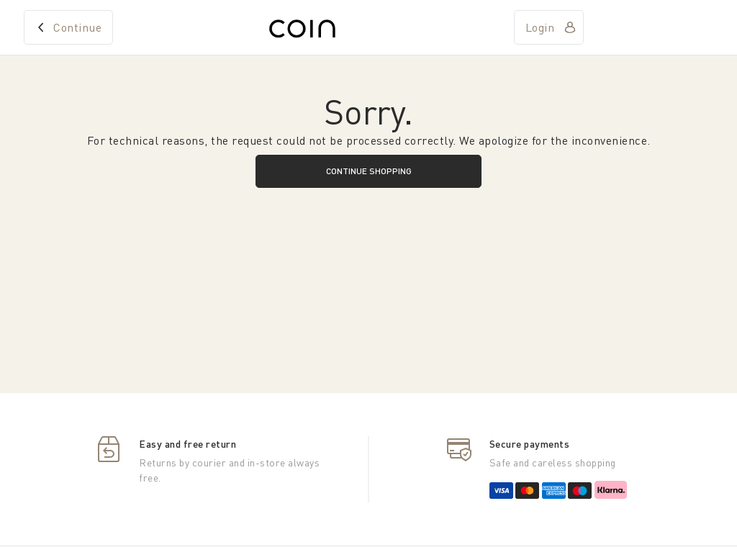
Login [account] (540, 27)
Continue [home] (77, 27)
